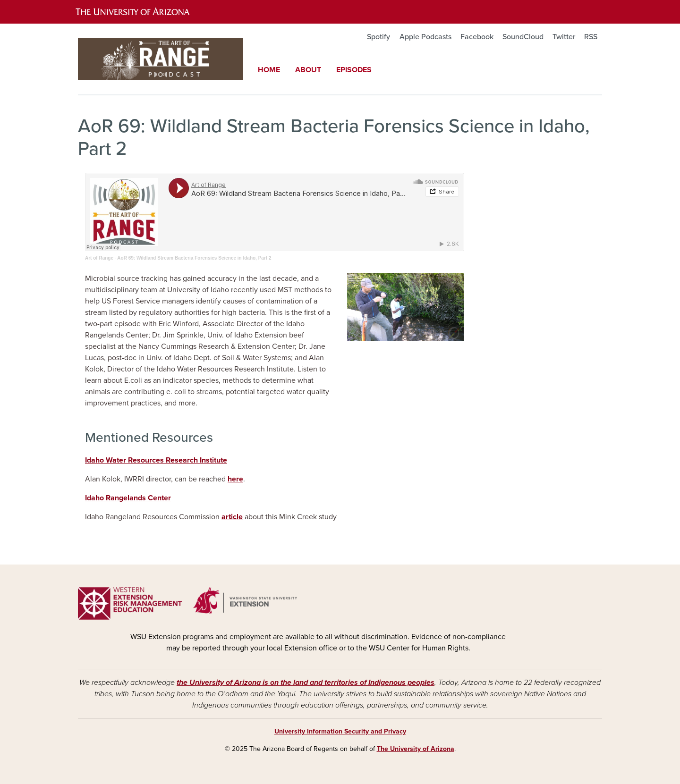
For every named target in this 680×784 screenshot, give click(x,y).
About (308, 70)
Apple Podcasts (425, 37)
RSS (591, 37)
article (232, 517)
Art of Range (99, 258)
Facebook (477, 37)
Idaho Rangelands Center (128, 498)
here (235, 479)
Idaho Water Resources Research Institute (156, 460)
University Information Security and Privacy (340, 731)
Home (269, 70)
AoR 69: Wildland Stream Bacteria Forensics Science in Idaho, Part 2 (194, 258)
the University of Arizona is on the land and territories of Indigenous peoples (306, 683)
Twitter (564, 37)
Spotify (378, 37)
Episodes (354, 70)
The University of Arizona (416, 749)
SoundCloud (523, 37)
